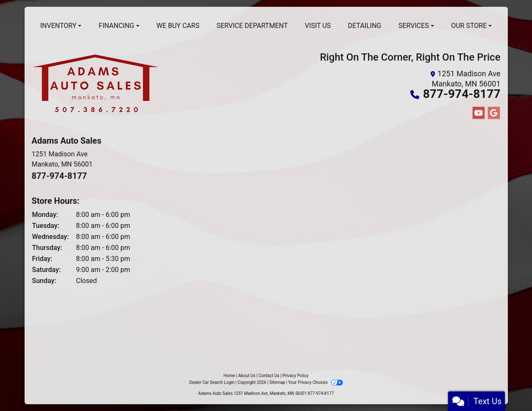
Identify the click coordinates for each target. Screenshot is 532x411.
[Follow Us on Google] (494, 113)
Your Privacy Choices (316, 382)
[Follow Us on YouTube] (479, 113)
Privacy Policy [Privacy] (295, 376)
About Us (247, 376)
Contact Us (269, 376)
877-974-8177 (462, 94)
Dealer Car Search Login (212, 382)
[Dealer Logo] (95, 86)
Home (229, 376)
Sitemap (277, 382)
